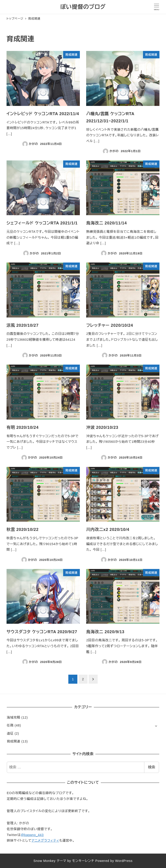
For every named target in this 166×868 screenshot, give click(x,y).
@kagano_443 (32, 835)
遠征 (10, 733)
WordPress (124, 861)
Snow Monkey (44, 861)
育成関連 (14, 741)
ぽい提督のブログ (83, 7)
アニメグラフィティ (45, 841)
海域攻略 (14, 717)
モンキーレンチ (83, 861)
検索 (152, 767)
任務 (10, 725)
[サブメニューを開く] (156, 726)
